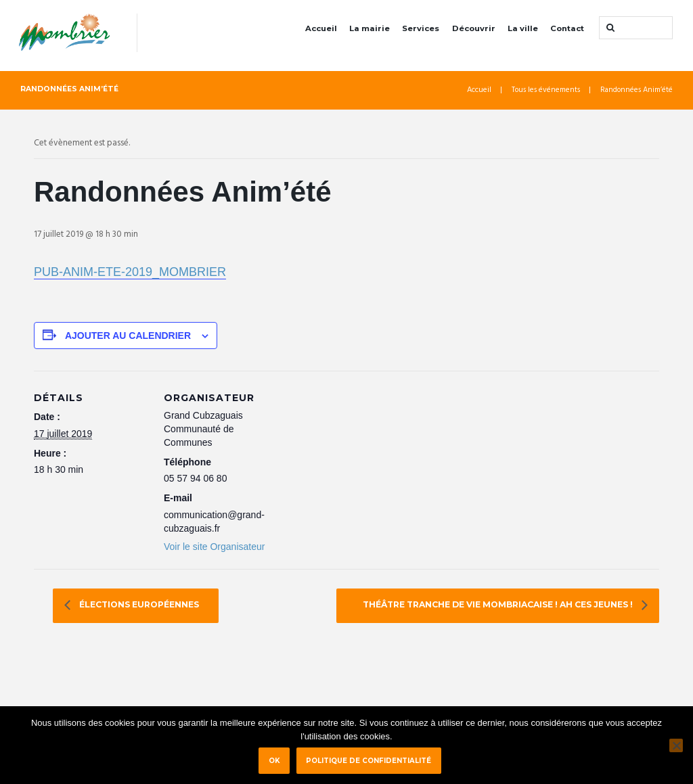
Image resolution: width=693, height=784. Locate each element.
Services (421, 28)
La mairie (370, 28)
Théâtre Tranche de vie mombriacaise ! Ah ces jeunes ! (499, 605)
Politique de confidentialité (368, 760)
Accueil (321, 28)
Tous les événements (546, 90)
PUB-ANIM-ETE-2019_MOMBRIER (130, 272)
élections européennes (138, 605)
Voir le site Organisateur (214, 547)
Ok (274, 760)
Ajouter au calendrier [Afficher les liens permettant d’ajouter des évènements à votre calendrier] (128, 336)
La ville (523, 28)
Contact (567, 28)
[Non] (676, 745)
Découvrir (474, 28)
